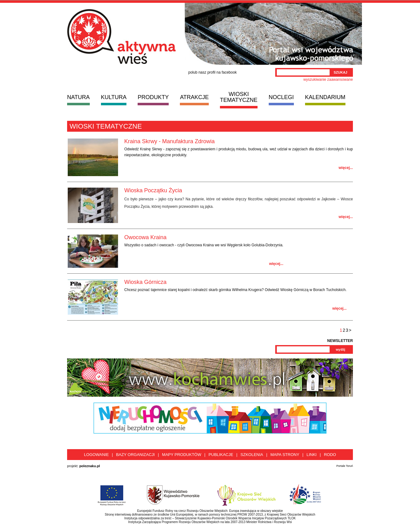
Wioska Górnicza (145, 282)
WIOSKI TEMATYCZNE (239, 97)
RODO (330, 455)
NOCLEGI (281, 97)
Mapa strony (285, 455)
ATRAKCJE (194, 97)
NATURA (78, 97)
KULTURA (114, 97)
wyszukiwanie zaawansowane (328, 80)
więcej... (346, 168)
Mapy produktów (182, 455)
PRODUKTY (153, 97)
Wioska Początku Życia (153, 190)
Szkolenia (252, 455)
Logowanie (96, 455)
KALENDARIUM (325, 97)
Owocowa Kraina (145, 237)
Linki (312, 455)
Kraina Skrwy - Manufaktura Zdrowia (169, 141)
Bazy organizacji (135, 455)
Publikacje (221, 455)
